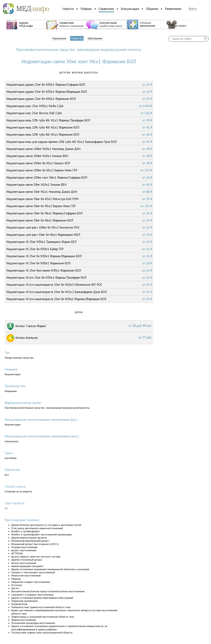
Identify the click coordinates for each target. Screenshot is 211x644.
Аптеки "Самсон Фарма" (79, 326)
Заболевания (95, 38)
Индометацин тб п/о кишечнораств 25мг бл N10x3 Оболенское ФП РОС (79, 285)
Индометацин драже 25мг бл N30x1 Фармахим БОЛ (79, 99)
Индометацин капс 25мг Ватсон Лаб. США (79, 113)
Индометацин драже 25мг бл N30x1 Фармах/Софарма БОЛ (79, 85)
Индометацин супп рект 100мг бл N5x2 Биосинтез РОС (79, 227)
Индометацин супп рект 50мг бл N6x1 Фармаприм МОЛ (79, 235)
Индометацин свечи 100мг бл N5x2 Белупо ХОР (79, 163)
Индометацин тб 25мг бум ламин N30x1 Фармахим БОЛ (79, 270)
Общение (152, 9)
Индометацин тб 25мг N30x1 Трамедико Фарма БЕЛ (79, 242)
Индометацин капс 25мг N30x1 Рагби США (79, 106)
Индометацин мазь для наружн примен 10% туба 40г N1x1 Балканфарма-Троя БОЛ (79, 142)
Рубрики (86, 9)
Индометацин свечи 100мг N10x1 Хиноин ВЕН (79, 156)
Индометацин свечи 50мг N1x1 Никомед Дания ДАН (79, 192)
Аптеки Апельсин (79, 338)
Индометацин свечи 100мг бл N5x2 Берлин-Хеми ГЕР (79, 170)
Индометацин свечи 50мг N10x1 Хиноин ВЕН (79, 185)
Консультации (130, 9)
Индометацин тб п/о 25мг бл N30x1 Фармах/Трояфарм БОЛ (79, 278)
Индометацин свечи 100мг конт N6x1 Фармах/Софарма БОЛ (79, 177)
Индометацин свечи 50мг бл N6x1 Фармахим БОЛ (79, 220)
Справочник (106, 9)
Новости (68, 9)
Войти (193, 9)
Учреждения (59, 38)
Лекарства (77, 38)
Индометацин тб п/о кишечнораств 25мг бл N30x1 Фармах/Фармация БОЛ (79, 299)
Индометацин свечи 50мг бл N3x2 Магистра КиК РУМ (79, 199)
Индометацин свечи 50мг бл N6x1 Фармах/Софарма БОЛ (79, 213)
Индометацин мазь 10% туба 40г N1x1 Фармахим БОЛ (79, 127)
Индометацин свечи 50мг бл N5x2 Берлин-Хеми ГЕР (79, 206)
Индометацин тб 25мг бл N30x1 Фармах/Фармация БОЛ (79, 256)
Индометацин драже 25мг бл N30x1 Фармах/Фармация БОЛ (79, 92)
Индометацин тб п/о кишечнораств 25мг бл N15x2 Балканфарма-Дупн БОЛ (79, 292)
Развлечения (173, 9)
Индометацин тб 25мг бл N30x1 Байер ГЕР (79, 249)
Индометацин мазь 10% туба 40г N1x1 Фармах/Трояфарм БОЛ (79, 120)
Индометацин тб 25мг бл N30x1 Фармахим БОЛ (79, 263)
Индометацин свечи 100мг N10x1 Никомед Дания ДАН (79, 149)
